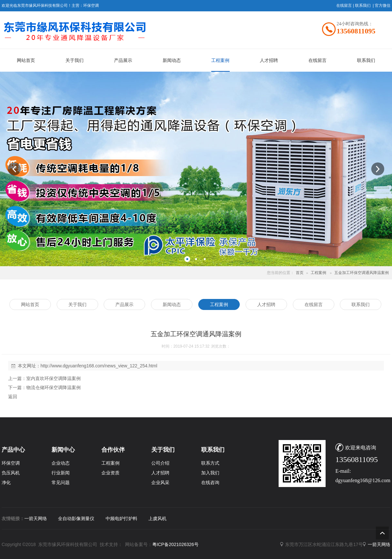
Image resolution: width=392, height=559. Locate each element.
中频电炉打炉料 (121, 518)
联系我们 (363, 6)
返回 (13, 397)
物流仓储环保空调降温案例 (53, 387)
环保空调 (91, 6)
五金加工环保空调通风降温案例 (362, 273)
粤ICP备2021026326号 (175, 544)
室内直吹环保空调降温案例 (53, 378)
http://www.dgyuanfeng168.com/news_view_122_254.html (99, 366)
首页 (300, 273)
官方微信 (383, 6)
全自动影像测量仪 (76, 518)
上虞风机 (157, 518)
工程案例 (318, 273)
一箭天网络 (36, 518)
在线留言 (344, 6)
